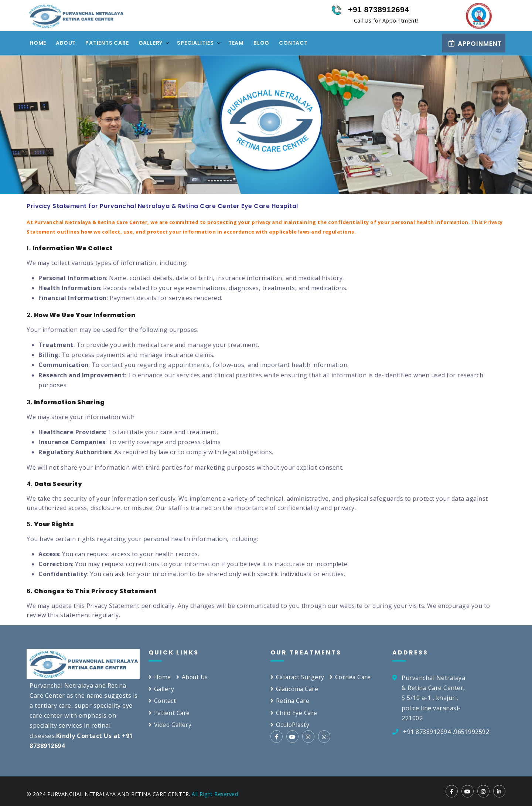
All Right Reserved (215, 794)
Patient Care (170, 713)
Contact (293, 43)
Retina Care (290, 701)
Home (38, 43)
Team (236, 43)
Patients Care (107, 43)
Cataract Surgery (298, 677)
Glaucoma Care (295, 689)
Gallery (151, 43)
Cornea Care (352, 677)
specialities (195, 43)
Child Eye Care (294, 713)
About (66, 43)
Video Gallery (170, 725)
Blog (261, 43)
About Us (193, 677)
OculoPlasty (290, 725)
